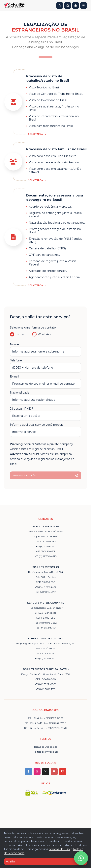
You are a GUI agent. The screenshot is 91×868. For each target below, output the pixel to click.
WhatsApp (42, 334)
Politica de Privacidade (46, 752)
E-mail (17, 334)
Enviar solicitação (45, 475)
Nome (45, 350)
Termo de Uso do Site (45, 747)
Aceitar (45, 861)
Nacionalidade (45, 398)
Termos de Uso (59, 849)
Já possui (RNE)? (45, 414)
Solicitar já (37, 134)
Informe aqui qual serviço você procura (45, 430)
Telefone (45, 366)
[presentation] (40, 446)
